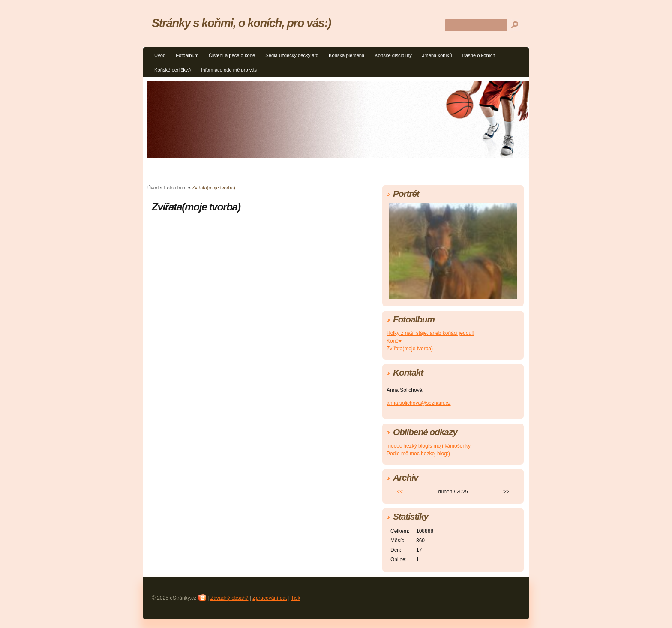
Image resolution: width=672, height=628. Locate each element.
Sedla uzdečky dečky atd (292, 55)
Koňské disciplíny (393, 55)
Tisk (296, 598)
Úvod (160, 55)
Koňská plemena (346, 55)
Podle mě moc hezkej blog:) (418, 454)
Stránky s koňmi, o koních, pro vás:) (241, 23)
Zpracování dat (270, 598)
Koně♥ (394, 341)
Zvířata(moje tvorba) (410, 349)
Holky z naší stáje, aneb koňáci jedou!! (430, 333)
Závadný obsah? (229, 598)
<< (400, 492)
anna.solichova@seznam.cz (419, 403)
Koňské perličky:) (172, 70)
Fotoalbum (187, 55)
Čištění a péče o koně (232, 55)
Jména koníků (437, 55)
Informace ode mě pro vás (229, 70)
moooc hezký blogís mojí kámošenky (429, 446)
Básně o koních (478, 55)
